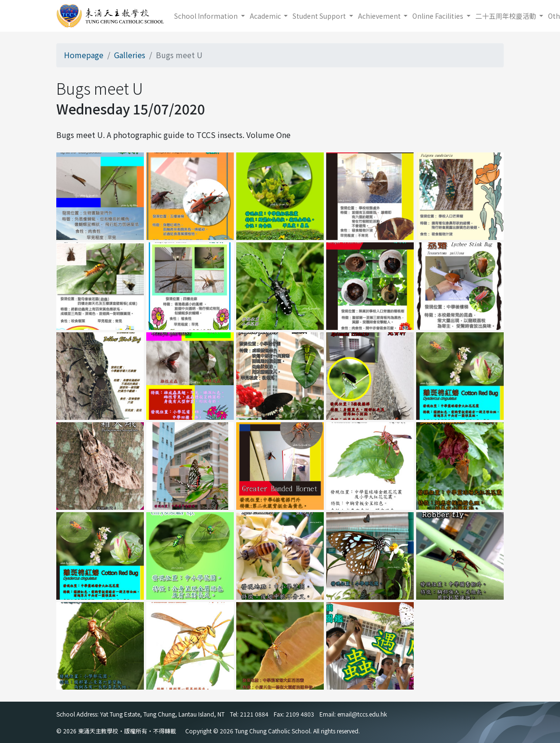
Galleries (130, 55)
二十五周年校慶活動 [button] (506, 16)
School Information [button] (207, 16)
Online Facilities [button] (439, 16)
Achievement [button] (380, 16)
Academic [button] (266, 16)
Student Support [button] (320, 16)
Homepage (84, 55)
